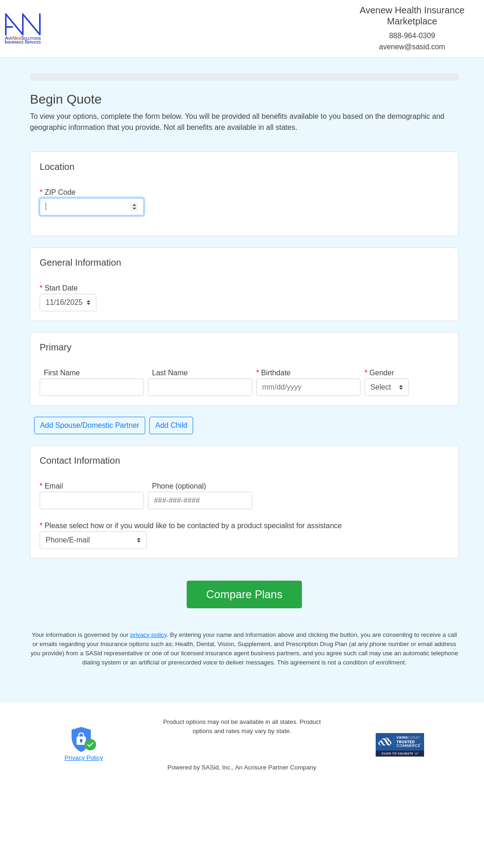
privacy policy (148, 635)
